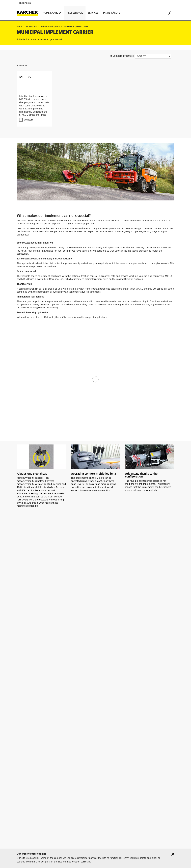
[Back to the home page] (29, 13)
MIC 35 (25, 77)
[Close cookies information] (173, 854)
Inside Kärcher (112, 13)
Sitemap (21, 840)
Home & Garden (52, 13)
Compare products (121, 56)
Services (93, 13)
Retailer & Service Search (29, 835)
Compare (29, 120)
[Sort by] (153, 56)
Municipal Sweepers (32, 809)
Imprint (20, 844)
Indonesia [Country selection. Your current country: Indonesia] (26, 3)
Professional (75, 13)
